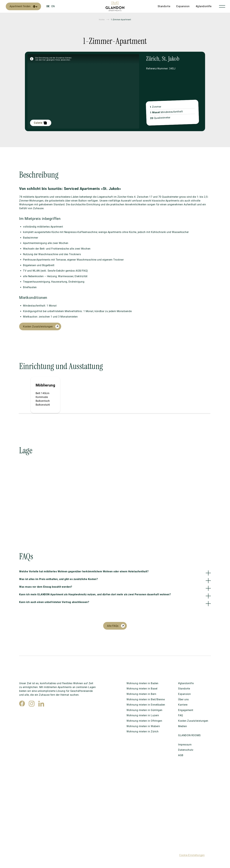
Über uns (183, 699)
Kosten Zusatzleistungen (38, 327)
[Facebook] (22, 704)
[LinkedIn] (41, 704)
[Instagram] (32, 704)
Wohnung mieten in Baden (142, 683)
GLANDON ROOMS (189, 735)
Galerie (38, 123)
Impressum (185, 745)
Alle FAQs (113, 626)
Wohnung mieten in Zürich (143, 731)
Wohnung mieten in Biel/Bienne (146, 699)
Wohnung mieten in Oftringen (144, 721)
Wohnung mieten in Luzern (143, 715)
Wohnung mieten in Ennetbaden (146, 705)
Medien (183, 726)
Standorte (164, 6)
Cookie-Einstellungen (192, 855)
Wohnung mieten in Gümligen (144, 710)
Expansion (183, 6)
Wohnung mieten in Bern (141, 694)
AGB (181, 755)
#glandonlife (204, 6)
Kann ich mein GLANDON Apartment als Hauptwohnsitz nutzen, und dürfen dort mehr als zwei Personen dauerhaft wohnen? (95, 594)
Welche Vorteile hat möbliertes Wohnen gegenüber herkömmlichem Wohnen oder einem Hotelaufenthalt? (84, 571)
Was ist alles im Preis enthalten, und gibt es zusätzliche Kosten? (58, 579)
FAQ (181, 715)
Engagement (186, 710)
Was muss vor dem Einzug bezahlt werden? (46, 587)
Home (102, 20)
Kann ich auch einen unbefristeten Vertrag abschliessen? (54, 602)
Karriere (183, 705)
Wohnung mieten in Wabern (143, 726)
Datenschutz (186, 750)
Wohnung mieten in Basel (142, 689)
